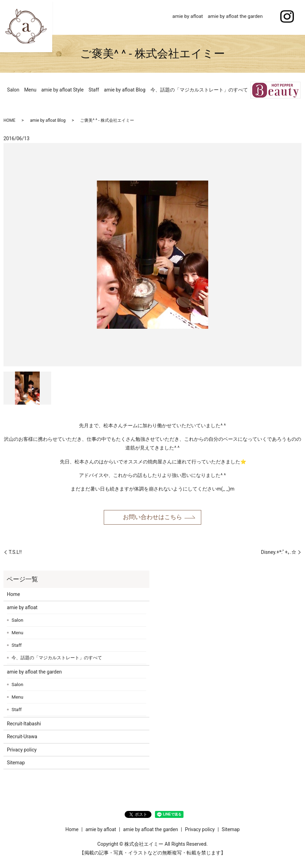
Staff (94, 90)
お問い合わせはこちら (152, 518)
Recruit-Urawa (22, 738)
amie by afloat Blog (124, 90)
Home (161, 17)
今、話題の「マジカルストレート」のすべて (199, 90)
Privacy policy (22, 751)
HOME (9, 120)
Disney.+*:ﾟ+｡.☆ (279, 553)
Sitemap (16, 764)
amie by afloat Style (63, 90)
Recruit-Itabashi (24, 725)
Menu (30, 90)
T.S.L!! (15, 553)
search (270, 17)
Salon (13, 90)
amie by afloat (188, 17)
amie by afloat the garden (235, 17)
